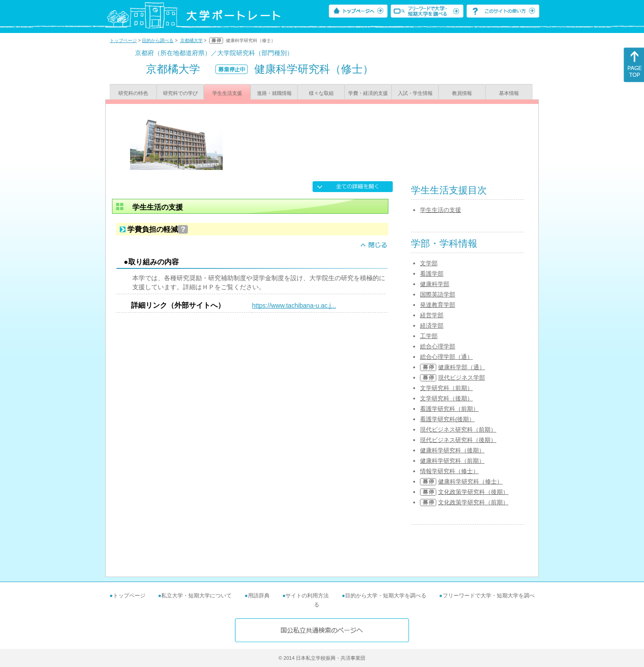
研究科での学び (180, 93)
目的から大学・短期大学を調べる (386, 596)
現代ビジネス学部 (462, 378)
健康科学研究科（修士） (470, 481)
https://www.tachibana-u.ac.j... (294, 305)
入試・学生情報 (415, 93)
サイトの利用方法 (307, 596)
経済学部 (432, 326)
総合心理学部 (438, 346)
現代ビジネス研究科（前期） (458, 430)
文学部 (429, 263)
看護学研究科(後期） (447, 419)
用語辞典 (259, 596)
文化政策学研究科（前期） (473, 502)
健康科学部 (435, 284)
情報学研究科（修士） (449, 471)
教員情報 (462, 93)
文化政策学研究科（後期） (473, 492)
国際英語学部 (438, 294)
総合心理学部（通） (446, 357)
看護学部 (432, 274)
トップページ (123, 40)
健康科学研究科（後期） (452, 450)
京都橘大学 (191, 40)
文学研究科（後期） (446, 398)
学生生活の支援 (441, 210)
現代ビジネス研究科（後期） (458, 440)
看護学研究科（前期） (449, 409)
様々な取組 (321, 93)
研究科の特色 (133, 93)
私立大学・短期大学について (196, 596)
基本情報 (509, 93)
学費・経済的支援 (368, 93)
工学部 (429, 336)
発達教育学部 (438, 305)
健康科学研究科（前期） (452, 461)
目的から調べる (158, 40)
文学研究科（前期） (446, 388)
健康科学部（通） (462, 367)
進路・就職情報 (274, 93)
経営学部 (432, 315)
